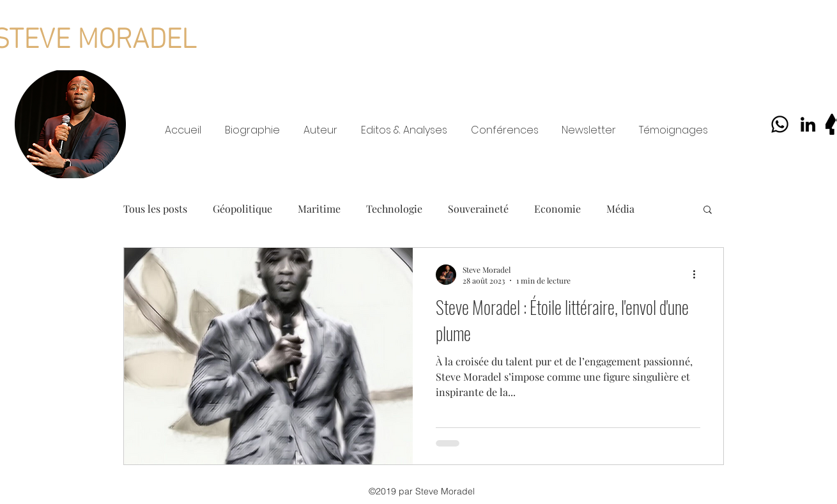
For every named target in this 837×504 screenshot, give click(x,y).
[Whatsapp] (780, 124)
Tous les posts (155, 209)
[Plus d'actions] (698, 275)
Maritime (319, 209)
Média (620, 209)
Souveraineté (478, 209)
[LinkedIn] (808, 124)
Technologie (394, 209)
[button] (708, 210)
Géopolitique (242, 209)
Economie (557, 209)
